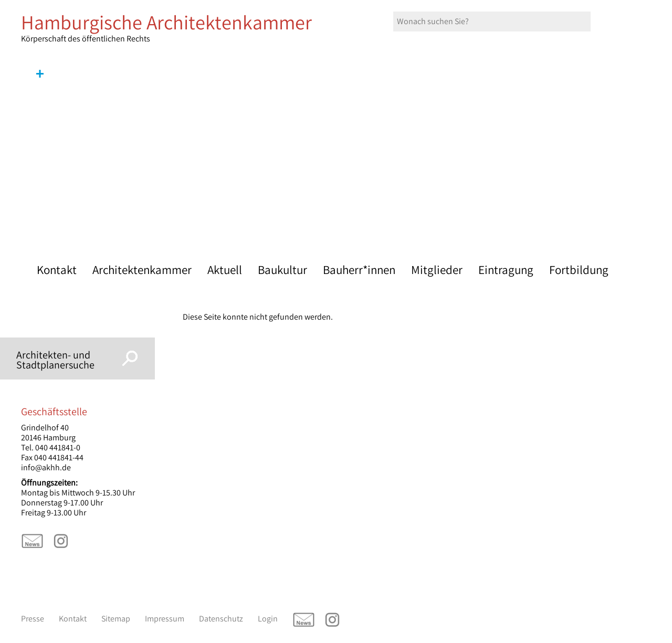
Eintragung (506, 270)
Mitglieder (437, 270)
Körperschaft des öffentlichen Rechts (178, 28)
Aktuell (225, 270)
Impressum (165, 619)
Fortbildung (579, 270)
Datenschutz (221, 619)
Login (268, 619)
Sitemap (116, 619)
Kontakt (57, 270)
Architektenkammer (142, 270)
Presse (33, 619)
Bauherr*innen (359, 270)
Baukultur (282, 270)
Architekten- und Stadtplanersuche (55, 360)
